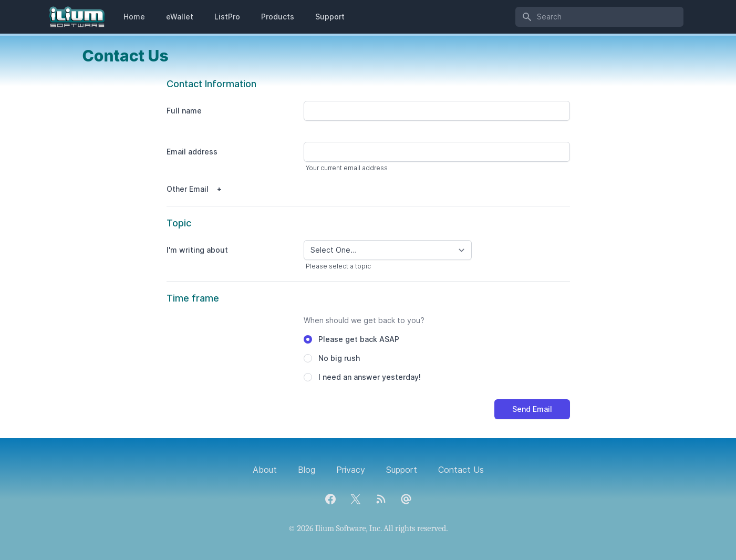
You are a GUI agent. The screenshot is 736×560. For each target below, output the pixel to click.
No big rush (339, 358)
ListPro (227, 17)
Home (134, 17)
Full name (184, 111)
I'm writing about (197, 250)
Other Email (188, 189)
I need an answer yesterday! (370, 377)
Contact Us (461, 470)
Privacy (351, 470)
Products (278, 17)
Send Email (532, 409)
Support (330, 17)
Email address (192, 152)
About (265, 470)
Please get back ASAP (359, 339)
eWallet (180, 17)
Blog (307, 470)
